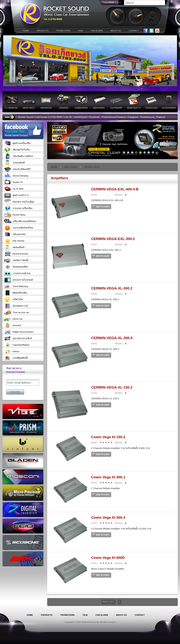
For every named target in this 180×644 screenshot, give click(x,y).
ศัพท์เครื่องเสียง (15, 293)
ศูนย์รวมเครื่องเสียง (17, 143)
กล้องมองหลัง (14, 234)
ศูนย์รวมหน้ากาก (16, 195)
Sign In (118, 2)
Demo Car (13, 319)
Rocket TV (13, 182)
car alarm (97, 31)
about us (116, 31)
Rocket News (14, 215)
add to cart (103, 207)
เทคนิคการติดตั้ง (16, 260)
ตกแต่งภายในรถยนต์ (18, 280)
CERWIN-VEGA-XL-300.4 (112, 338)
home (26, 31)
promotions (63, 31)
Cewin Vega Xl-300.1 (108, 477)
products (43, 31)
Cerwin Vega (92, 167)
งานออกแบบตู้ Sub (17, 273)
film (80, 31)
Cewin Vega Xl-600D (108, 558)
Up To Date (13, 189)
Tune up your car (16, 312)
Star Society (14, 241)
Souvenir (12, 325)
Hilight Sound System (18, 332)
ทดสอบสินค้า (14, 247)
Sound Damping (16, 176)
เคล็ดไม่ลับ (13, 299)
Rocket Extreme (16, 254)
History (11, 351)
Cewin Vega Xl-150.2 (108, 437)
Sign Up (108, 2)
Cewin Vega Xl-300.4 (108, 517)
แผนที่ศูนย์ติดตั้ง (16, 358)
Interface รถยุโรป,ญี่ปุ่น (19, 202)
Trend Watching (16, 286)
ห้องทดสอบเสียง (16, 267)
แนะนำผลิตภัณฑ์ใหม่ (18, 228)
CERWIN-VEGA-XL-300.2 (112, 288)
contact (134, 31)
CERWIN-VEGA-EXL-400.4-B (115, 189)
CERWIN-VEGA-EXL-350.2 (113, 239)
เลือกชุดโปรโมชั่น (16, 150)
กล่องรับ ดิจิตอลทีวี (17, 169)
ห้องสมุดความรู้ (15, 306)
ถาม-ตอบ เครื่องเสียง (18, 208)
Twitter (151, 31)
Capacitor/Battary (16, 345)
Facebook (146, 31)
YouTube (157, 31)
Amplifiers (71, 167)
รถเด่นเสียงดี (14, 163)
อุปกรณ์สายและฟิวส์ (18, 338)
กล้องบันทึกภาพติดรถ (18, 156)
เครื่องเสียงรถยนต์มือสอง (20, 221)
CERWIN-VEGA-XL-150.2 (112, 387)
